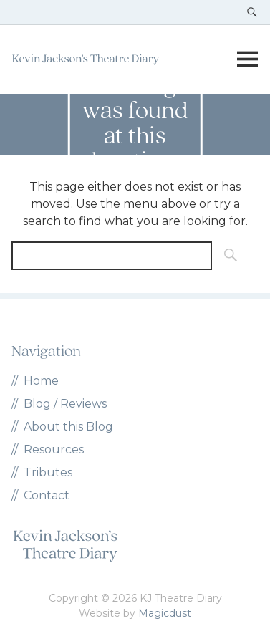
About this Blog (68, 427)
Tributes (48, 472)
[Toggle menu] (247, 59)
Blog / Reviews (65, 404)
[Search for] (112, 256)
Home (41, 381)
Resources (54, 450)
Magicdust (165, 613)
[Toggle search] (252, 12)
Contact (47, 495)
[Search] (226, 256)
